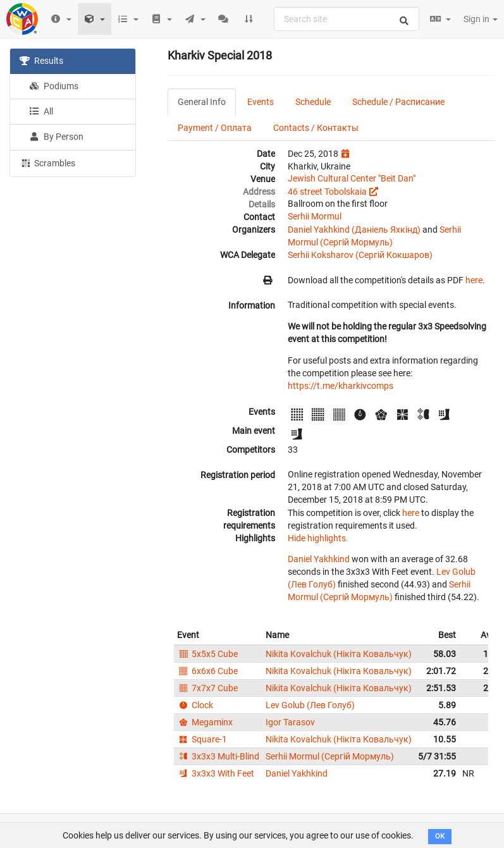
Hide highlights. (318, 538)
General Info (202, 102)
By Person (56, 137)
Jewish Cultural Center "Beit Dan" (352, 178)
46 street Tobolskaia (327, 192)
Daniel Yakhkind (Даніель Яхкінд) (354, 230)
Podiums (54, 86)
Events (261, 102)
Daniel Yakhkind (319, 559)
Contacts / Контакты (316, 128)
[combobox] (347, 19)
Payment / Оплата (215, 128)
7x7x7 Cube (207, 688)
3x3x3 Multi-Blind (218, 756)
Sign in (481, 19)
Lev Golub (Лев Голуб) (310, 705)
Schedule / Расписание (398, 102)
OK (440, 836)
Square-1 (202, 739)
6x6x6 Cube (207, 671)
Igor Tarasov (290, 722)
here (474, 280)
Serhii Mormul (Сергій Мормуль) (330, 756)
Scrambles (47, 163)
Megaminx (205, 722)
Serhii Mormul (315, 216)
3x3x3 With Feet (216, 773)
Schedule (313, 102)
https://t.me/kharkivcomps (341, 386)
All (41, 111)
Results (41, 61)
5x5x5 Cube (207, 654)
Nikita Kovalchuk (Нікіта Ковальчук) (339, 654)
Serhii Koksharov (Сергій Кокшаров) (360, 255)
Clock (195, 705)
